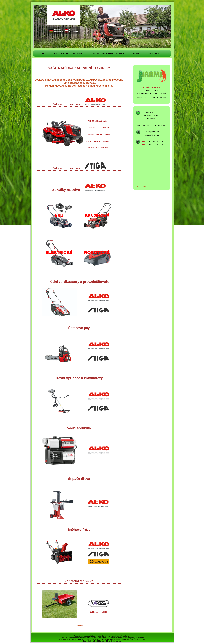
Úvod (41, 53)
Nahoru (80, 625)
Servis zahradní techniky (68, 53)
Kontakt (154, 53)
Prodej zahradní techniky (108, 53)
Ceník (137, 53)
